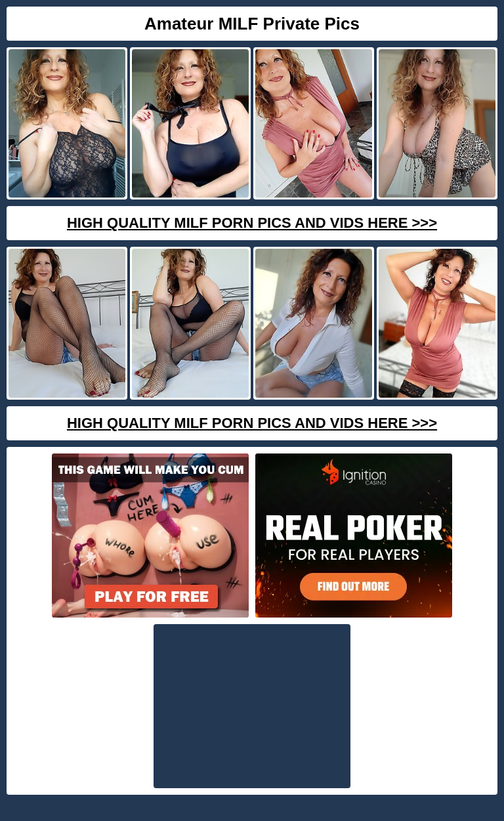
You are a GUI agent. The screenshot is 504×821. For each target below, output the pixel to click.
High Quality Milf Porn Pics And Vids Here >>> (252, 223)
